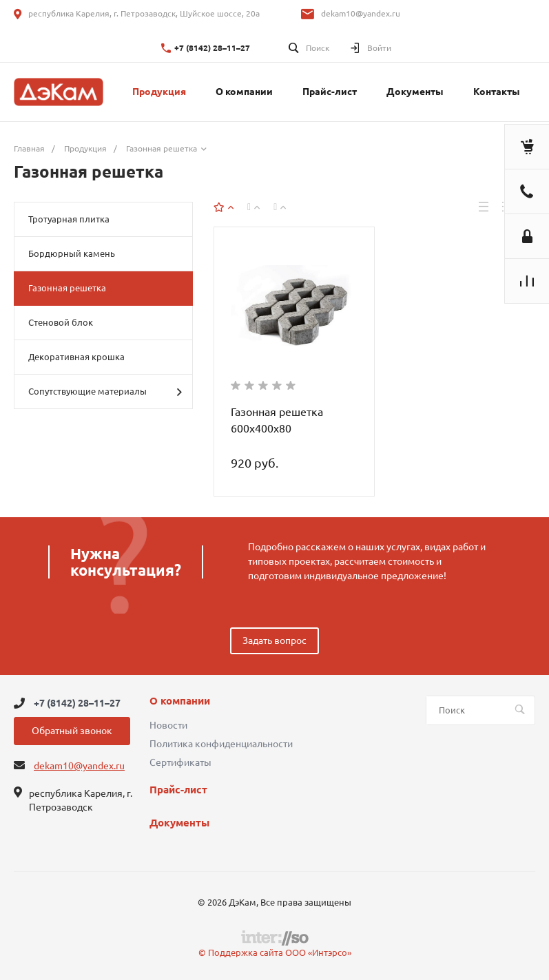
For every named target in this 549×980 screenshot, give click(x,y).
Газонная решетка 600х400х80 (277, 420)
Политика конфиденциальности (221, 744)
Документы (179, 823)
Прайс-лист (178, 790)
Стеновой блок (61, 322)
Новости (168, 725)
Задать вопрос (274, 640)
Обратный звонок (72, 731)
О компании (180, 701)
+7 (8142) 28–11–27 (212, 48)
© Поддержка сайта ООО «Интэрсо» (275, 952)
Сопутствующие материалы (105, 392)
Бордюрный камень (72, 253)
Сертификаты (180, 762)
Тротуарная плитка (69, 219)
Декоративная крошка (76, 357)
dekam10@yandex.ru (361, 13)
